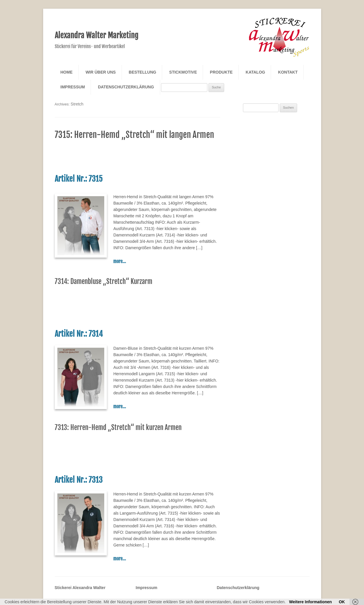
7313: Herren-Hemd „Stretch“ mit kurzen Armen (118, 428)
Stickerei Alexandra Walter (80, 588)
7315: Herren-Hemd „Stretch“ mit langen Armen (134, 135)
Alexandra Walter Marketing (97, 35)
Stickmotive (183, 72)
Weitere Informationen (310, 602)
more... (120, 261)
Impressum (73, 87)
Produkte (221, 72)
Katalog (255, 72)
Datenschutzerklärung (126, 87)
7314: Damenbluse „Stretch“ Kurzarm (104, 281)
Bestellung (143, 72)
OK (342, 602)
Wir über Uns (100, 72)
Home (67, 72)
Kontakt (288, 72)
